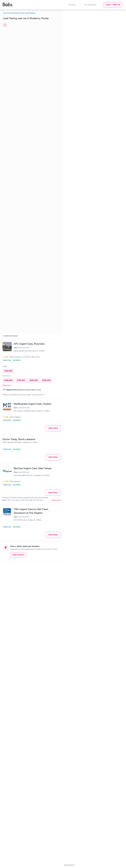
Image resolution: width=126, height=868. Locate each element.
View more (7, 385)
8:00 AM (8, 380)
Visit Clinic (53, 428)
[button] (83, 65)
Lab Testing (12, 13)
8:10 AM (21, 380)
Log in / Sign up (113, 5)
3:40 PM (8, 371)
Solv (5, 13)
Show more (56, 500)
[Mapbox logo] (69, 865)
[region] (94, 438)
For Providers (90, 5)
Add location (18, 555)
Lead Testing (30, 13)
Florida (21, 13)
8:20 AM (34, 380)
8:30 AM (46, 380)
